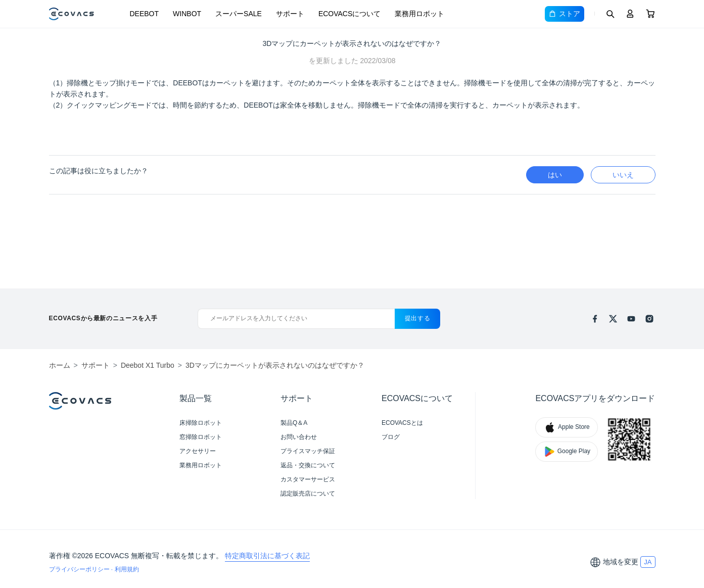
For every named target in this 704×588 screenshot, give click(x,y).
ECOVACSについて (349, 14)
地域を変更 (621, 562)
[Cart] (650, 14)
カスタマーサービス (308, 479)
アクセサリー (198, 451)
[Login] (630, 14)
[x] (613, 319)
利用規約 (127, 569)
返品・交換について (308, 465)
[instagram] (649, 319)
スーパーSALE (239, 14)
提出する (418, 318)
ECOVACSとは (402, 423)
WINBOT (187, 14)
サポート (290, 14)
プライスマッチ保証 (308, 451)
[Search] (610, 14)
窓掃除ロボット (201, 437)
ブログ (391, 437)
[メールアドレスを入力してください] (296, 319)
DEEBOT (145, 14)
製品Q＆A (294, 423)
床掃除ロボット (201, 423)
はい (555, 175)
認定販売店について (308, 494)
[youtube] (631, 319)
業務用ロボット (419, 14)
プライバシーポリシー (80, 569)
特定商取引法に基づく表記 (267, 556)
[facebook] (595, 319)
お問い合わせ (299, 437)
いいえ (623, 175)
